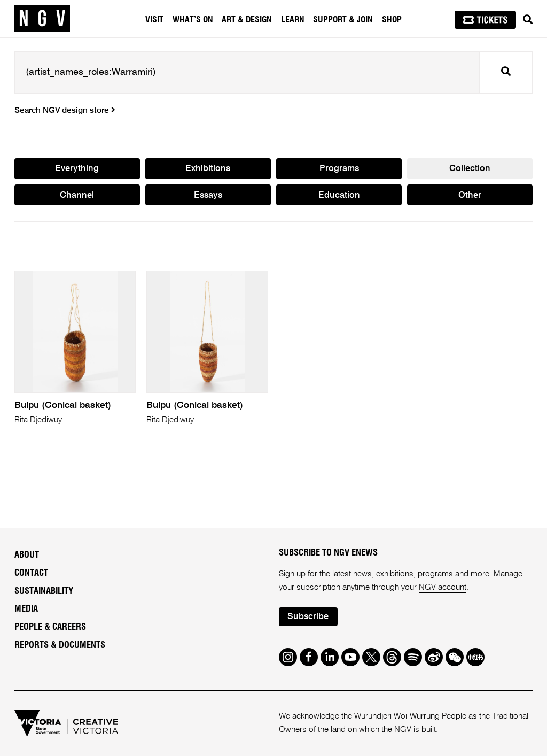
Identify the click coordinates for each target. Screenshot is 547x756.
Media (26, 609)
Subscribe (308, 617)
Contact (31, 573)
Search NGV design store (65, 111)
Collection (470, 169)
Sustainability (44, 591)
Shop (392, 20)
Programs (339, 169)
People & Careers (50, 627)
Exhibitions (208, 169)
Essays (208, 195)
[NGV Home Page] (42, 19)
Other (470, 195)
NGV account (443, 587)
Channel (77, 195)
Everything (77, 169)
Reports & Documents (60, 645)
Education (339, 195)
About (27, 555)
